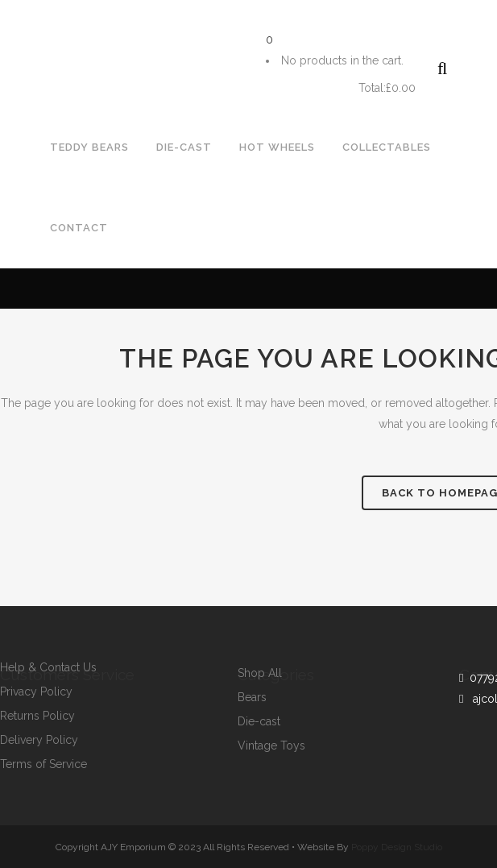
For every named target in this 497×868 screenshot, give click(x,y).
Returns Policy (37, 716)
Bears (252, 698)
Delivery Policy (39, 740)
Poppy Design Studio (397, 847)
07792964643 (51, 29)
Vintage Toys (271, 746)
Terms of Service (43, 764)
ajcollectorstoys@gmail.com (200, 29)
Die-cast (259, 722)
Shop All (260, 673)
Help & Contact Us (48, 668)
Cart (311, 88)
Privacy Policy (36, 692)
